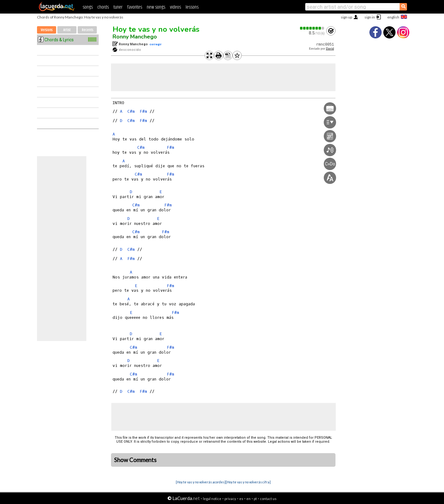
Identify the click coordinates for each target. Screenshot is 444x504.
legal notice (212, 499)
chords (103, 7)
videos (175, 7)
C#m (131, 111)
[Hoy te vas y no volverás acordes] (201, 482)
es (241, 499)
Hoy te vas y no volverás (156, 29)
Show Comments (135, 460)
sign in (370, 17)
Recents (87, 30)
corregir (156, 44)
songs (88, 7)
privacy (230, 499)
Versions (47, 30)
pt (255, 499)
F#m (143, 111)
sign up (346, 17)
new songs (156, 7)
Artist (67, 30)
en (249, 499)
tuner (118, 7)
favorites (135, 7)
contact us (268, 499)
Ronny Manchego (135, 37)
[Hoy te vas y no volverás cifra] (248, 482)
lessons (192, 7)
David (330, 49)
